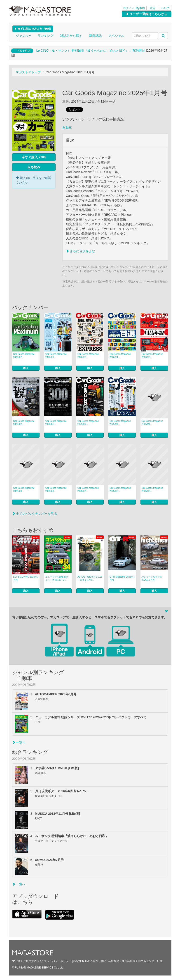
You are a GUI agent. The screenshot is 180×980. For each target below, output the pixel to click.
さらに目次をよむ (81, 251)
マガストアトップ (28, 72)
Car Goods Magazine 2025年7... (88, 490)
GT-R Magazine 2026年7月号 (122, 578)
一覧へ (19, 742)
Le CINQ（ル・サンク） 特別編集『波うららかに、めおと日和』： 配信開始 (91, 50)
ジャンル (23, 36)
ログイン (129, 8)
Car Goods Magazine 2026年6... (56, 356)
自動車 (67, 128)
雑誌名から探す (71, 36)
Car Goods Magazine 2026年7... (24, 356)
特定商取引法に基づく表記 (90, 961)
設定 (153, 8)
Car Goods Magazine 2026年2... (24, 423)
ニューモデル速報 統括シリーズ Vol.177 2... (57, 578)
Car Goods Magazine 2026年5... (88, 356)
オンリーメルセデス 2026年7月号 (152, 578)
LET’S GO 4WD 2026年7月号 (26, 578)
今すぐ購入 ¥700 (34, 157)
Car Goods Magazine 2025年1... (88, 423)
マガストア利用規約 (24, 961)
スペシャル (116, 36)
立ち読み (34, 167)
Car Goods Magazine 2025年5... (152, 490)
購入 (26, 368)
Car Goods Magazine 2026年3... (152, 356)
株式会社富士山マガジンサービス (142, 961)
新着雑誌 (95, 36)
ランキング (45, 36)
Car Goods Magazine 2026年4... (120, 356)
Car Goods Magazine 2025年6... (120, 490)
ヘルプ (165, 8)
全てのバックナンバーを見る (35, 514)
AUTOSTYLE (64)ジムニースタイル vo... (90, 578)
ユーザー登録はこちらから (147, 14)
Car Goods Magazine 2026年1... (56, 423)
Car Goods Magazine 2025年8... (56, 490)
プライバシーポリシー (58, 961)
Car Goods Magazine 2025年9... (24, 490)
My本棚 (140, 8)
